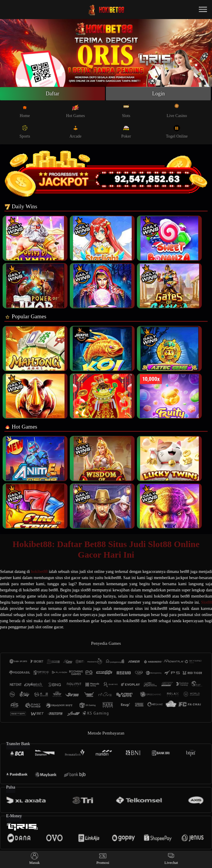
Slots (126, 111)
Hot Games (75, 111)
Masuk (35, 858)
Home (25, 111)
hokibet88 (39, 572)
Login (159, 94)
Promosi (103, 858)
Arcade (76, 131)
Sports (25, 131)
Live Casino (177, 111)
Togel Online (177, 131)
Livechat (171, 858)
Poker (126, 131)
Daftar (53, 94)
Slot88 (207, 602)
